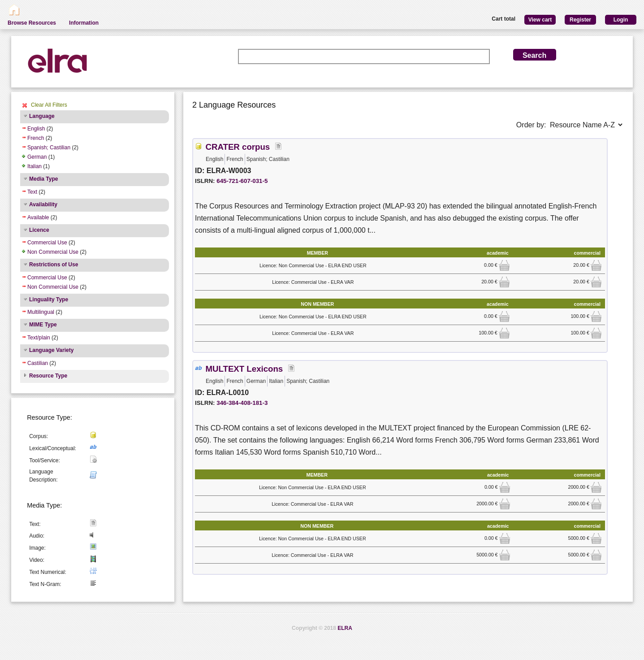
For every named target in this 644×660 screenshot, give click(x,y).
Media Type (43, 179)
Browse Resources (32, 23)
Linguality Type (49, 300)
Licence (39, 230)
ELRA (345, 628)
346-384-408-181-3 (242, 403)
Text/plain (39, 338)
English (36, 129)
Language (42, 116)
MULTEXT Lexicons (244, 369)
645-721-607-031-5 (242, 181)
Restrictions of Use (54, 265)
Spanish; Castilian (49, 148)
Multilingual (41, 312)
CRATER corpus (238, 147)
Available (38, 217)
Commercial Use (47, 243)
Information (84, 23)
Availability (43, 204)
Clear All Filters (49, 105)
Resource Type (48, 376)
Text (32, 192)
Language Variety (51, 350)
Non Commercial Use (53, 252)
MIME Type (43, 325)
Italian (35, 166)
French (36, 138)
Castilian (38, 363)
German (37, 157)
